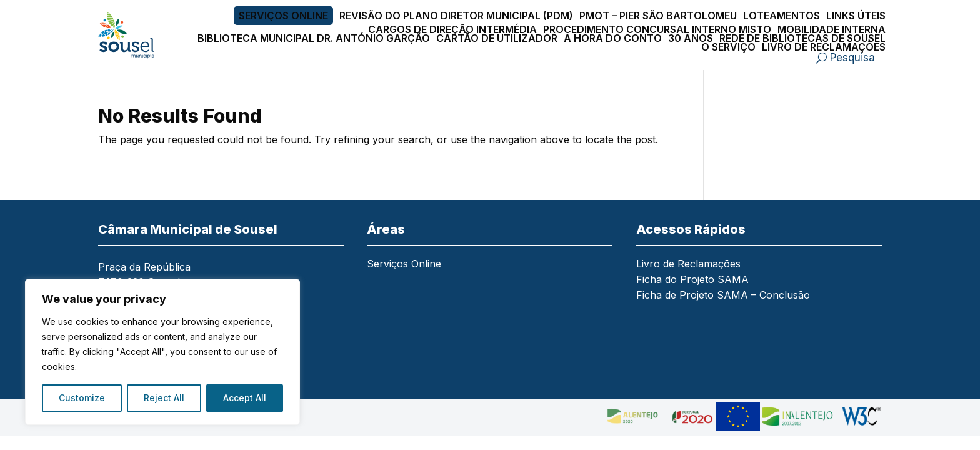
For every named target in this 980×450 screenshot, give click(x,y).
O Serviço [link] (728, 47)
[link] (137, 35)
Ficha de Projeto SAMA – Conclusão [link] (723, 296)
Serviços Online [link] (283, 16)
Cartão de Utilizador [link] (497, 38)
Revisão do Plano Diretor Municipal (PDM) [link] (456, 16)
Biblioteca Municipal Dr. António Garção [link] (314, 38)
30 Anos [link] (691, 38)
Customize (82, 398)
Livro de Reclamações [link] (824, 47)
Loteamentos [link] (782, 16)
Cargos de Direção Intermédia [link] (452, 29)
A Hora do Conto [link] (613, 38)
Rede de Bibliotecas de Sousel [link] (802, 38)
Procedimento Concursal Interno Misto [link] (657, 29)
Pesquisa (852, 57)
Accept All (245, 398)
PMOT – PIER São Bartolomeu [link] (658, 16)
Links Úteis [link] (856, 16)
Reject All (164, 398)
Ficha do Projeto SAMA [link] (692, 280)
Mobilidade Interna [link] (832, 29)
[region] (162, 352)
